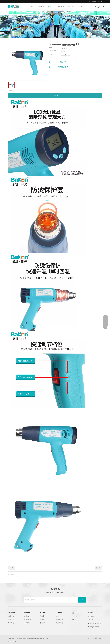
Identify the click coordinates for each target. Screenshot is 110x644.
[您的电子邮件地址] (51, 600)
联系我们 (11, 623)
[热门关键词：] (104, 7)
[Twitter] (89, 638)
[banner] (55, 24)
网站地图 (40, 638)
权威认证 (11, 619)
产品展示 (43, 619)
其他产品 (75, 616)
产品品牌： (53, 51)
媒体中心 (11, 616)
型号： (51, 48)
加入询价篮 (63, 67)
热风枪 (12, 574)
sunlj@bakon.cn (95, 627)
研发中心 (43, 616)
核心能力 (43, 623)
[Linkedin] (96, 638)
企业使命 (27, 616)
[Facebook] (93, 638)
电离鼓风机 (59, 623)
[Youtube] (100, 638)
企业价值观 (28, 619)
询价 (63, 62)
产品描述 (55, 95)
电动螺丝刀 (59, 619)
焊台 (57, 616)
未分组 (74, 620)
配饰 (73, 613)
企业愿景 (27, 623)
